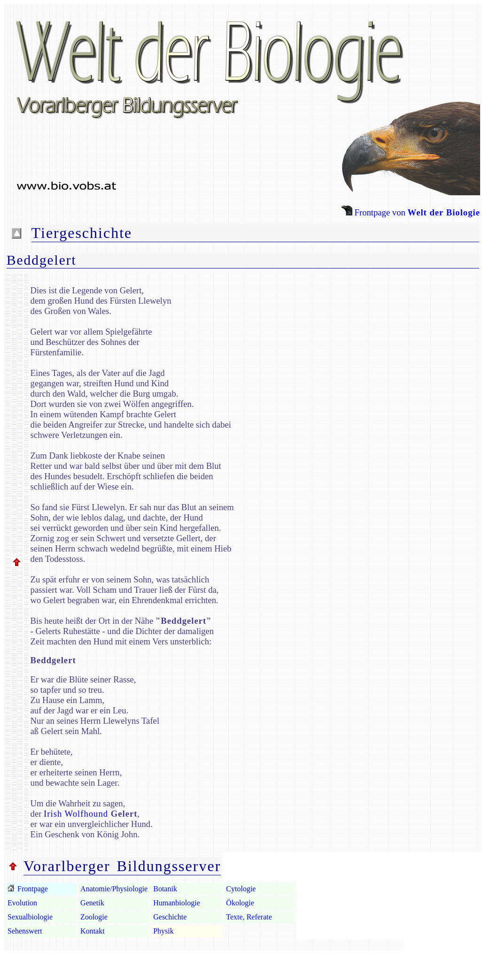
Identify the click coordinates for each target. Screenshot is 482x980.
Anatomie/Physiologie (114, 889)
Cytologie (241, 889)
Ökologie (240, 903)
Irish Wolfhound (76, 814)
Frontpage (32, 889)
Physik (163, 931)
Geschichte (170, 917)
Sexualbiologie (30, 917)
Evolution (22, 903)
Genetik (92, 903)
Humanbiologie (177, 903)
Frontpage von (411, 212)
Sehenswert (25, 931)
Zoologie (94, 917)
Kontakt (93, 931)
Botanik (165, 889)
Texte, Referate (249, 917)
